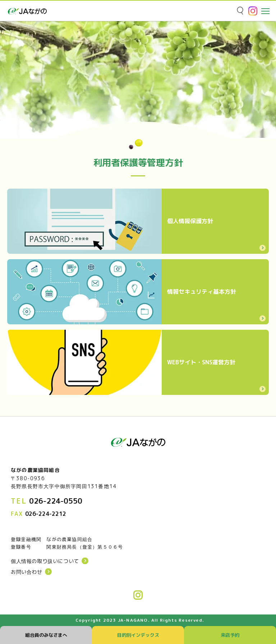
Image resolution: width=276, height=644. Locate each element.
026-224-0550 (56, 501)
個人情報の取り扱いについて (45, 561)
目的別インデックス (138, 635)
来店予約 (230, 635)
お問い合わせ (27, 572)
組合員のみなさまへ (46, 635)
